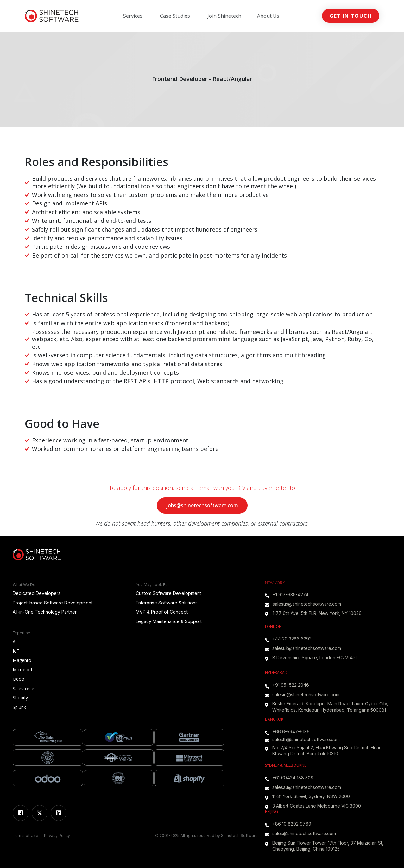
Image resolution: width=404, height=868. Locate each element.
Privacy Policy (57, 836)
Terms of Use (26, 836)
